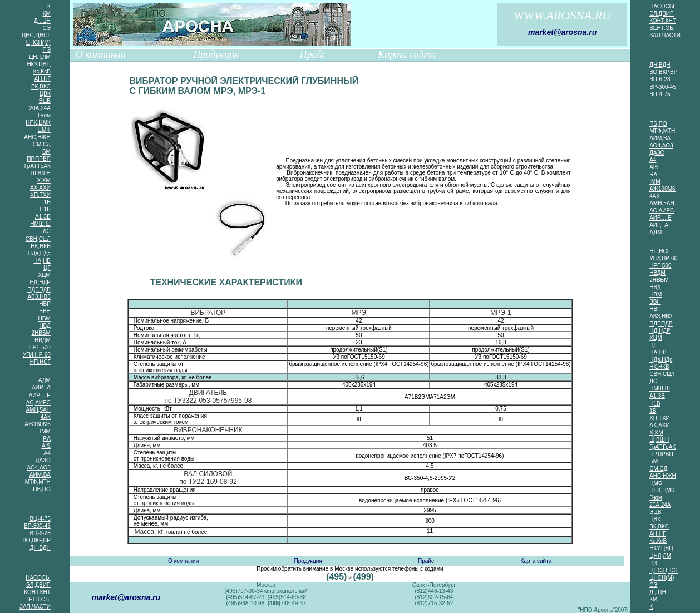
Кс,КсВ (42, 71)
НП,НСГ (40, 362)
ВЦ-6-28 (40, 533)
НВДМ (43, 340)
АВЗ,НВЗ (39, 297)
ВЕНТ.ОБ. (38, 599)
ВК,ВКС (41, 86)
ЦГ (47, 268)
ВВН (45, 311)
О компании (101, 55)
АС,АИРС (38, 402)
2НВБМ (41, 333)
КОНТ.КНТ (37, 592)
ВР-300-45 (37, 526)
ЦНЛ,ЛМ (40, 57)
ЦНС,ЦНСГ (36, 35)
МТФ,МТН (38, 482)
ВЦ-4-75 (40, 519)
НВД (45, 326)
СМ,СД (42, 144)
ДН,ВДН (40, 548)
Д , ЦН (42, 21)
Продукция (216, 55)
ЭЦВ (45, 101)
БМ (46, 152)
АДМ (45, 380)
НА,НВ (42, 261)
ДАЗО (43, 460)
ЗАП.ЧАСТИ (35, 607)
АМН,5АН (38, 410)
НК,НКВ (41, 246)
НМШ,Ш (40, 224)
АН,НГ (43, 79)
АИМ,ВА (40, 475)
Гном (44, 115)
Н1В (45, 209)
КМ (47, 14)
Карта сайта (407, 55)
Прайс (313, 55)
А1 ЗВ (43, 217)
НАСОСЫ (38, 578)
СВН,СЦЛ (38, 239)
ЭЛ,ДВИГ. (38, 585)
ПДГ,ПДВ (39, 290)
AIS (46, 446)
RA (47, 439)
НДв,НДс (39, 253)
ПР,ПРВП (38, 159)
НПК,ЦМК (38, 123)
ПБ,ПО (42, 489)
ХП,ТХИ (40, 195)
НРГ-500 (40, 347)
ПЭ (46, 50)
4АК (46, 417)
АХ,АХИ (40, 188)
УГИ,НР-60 (37, 355)
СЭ (47, 28)
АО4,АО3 (38, 468)
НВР (45, 304)
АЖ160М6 (37, 424)
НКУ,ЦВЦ (38, 64)
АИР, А (41, 387)
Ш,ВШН (41, 173)
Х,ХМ (43, 181)
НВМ (45, 318)
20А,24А (40, 108)
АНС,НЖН (37, 137)
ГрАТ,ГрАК (38, 166)
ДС (47, 231)
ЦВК (45, 94)
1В (47, 202)
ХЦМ (44, 275)
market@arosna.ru (562, 32)
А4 (47, 453)
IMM (45, 431)
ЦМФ (44, 130)
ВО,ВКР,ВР (37, 540)
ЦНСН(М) (38, 43)
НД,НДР (40, 282)
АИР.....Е (40, 395)
